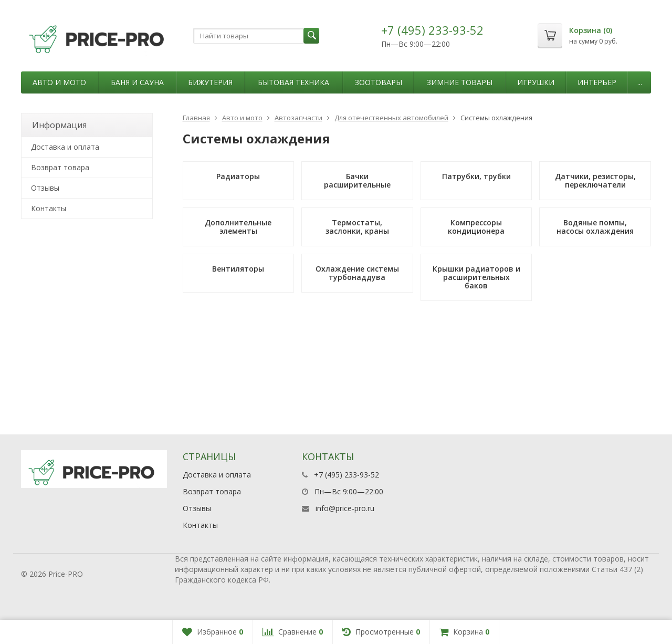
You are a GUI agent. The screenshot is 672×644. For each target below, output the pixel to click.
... (640, 82)
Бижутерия (210, 82)
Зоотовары (379, 82)
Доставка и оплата (65, 147)
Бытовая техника (293, 82)
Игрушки (536, 82)
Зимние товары (460, 82)
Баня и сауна (137, 82)
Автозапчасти (298, 118)
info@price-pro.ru (345, 508)
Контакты (49, 208)
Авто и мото (59, 82)
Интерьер (597, 82)
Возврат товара (60, 167)
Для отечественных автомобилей (391, 118)
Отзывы (45, 188)
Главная (196, 118)
